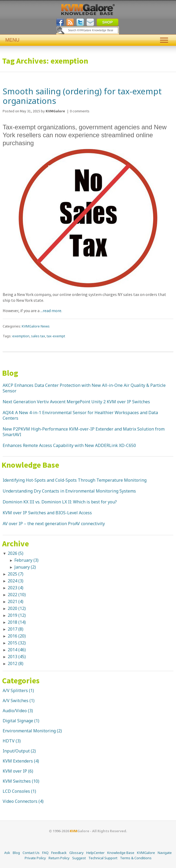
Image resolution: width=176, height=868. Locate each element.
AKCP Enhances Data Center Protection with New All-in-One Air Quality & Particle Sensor (84, 388)
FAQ (45, 853)
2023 (16, 588)
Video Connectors (20, 801)
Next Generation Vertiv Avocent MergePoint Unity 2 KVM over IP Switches (76, 402)
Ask (7, 853)
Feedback (59, 853)
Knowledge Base (30, 465)
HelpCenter (95, 853)
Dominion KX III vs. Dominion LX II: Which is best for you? (60, 502)
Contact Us (31, 853)
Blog (10, 373)
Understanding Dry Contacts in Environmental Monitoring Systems (69, 491)
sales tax (38, 336)
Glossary (76, 853)
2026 (16, 553)
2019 (17, 615)
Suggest (79, 858)
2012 (16, 663)
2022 (17, 595)
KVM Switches (17, 781)
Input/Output (16, 751)
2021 (16, 601)
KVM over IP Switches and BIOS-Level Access (47, 513)
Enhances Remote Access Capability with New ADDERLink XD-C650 (69, 445)
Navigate (165, 853)
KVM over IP (15, 771)
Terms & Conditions (136, 858)
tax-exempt (56, 336)
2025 (16, 574)
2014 (17, 650)
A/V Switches (16, 701)
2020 (17, 608)
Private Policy (35, 858)
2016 (17, 636)
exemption (21, 336)
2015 (17, 643)
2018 (17, 622)
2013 (17, 657)
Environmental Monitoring (29, 731)
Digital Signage (18, 721)
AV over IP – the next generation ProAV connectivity (54, 524)
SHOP (108, 22)
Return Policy (59, 858)
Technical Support (103, 858)
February (26, 560)
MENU (88, 40)
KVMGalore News (36, 326)
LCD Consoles (16, 791)
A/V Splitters (15, 690)
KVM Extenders (18, 761)
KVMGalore (146, 853)
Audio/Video (15, 711)
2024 (16, 581)
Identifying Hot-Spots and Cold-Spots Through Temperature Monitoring (75, 480)
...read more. (51, 311)
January (25, 567)
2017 (16, 629)
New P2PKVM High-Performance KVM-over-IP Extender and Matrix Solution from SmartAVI (84, 432)
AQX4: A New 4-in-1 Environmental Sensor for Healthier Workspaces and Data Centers (80, 415)
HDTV (9, 741)
